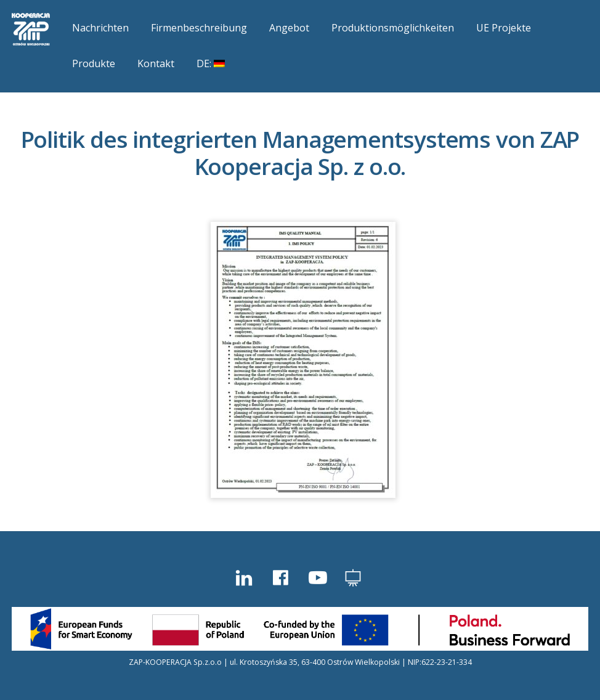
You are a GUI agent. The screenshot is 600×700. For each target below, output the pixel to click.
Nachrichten (100, 28)
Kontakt (156, 63)
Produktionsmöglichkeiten (393, 28)
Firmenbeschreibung (199, 28)
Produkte (94, 63)
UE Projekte (504, 28)
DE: (211, 63)
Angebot (289, 28)
